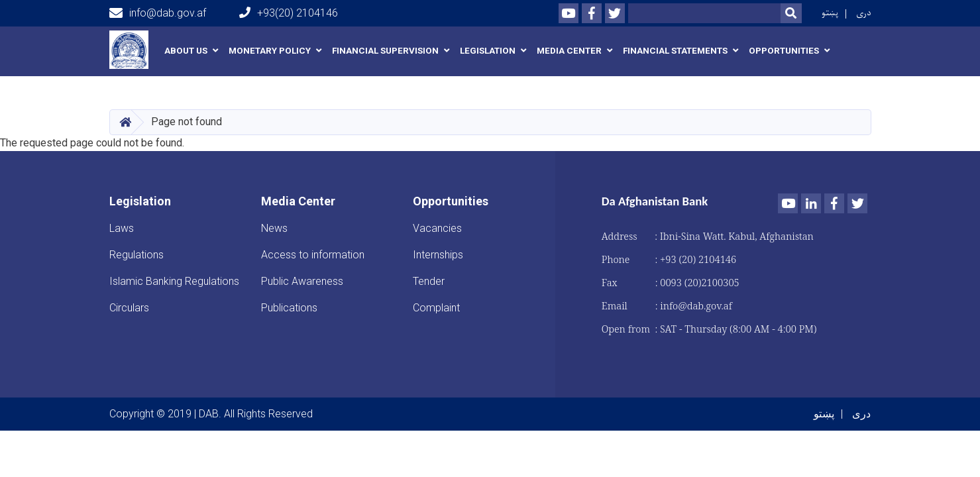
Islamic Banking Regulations (174, 281)
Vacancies (437, 228)
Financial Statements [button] (675, 51)
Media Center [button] (569, 51)
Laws (122, 228)
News (274, 228)
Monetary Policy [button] (270, 51)
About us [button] (186, 51)
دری (864, 13)
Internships (438, 255)
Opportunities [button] (784, 51)
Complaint (436, 308)
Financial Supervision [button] (385, 51)
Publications (289, 308)
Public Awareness (302, 281)
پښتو (830, 13)
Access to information (313, 255)
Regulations (136, 255)
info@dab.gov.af (158, 13)
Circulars (129, 308)
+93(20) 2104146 (289, 13)
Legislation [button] (488, 51)
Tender (429, 281)
